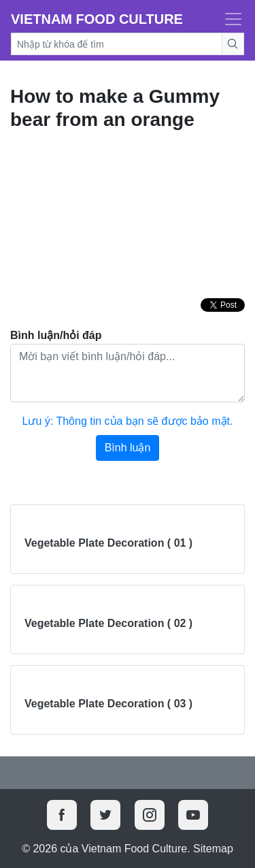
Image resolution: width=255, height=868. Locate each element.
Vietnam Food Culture (97, 19)
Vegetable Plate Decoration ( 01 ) (108, 543)
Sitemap (213, 849)
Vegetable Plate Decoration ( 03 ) (108, 704)
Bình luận (128, 448)
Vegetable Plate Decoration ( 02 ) (108, 623)
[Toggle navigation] (229, 19)
